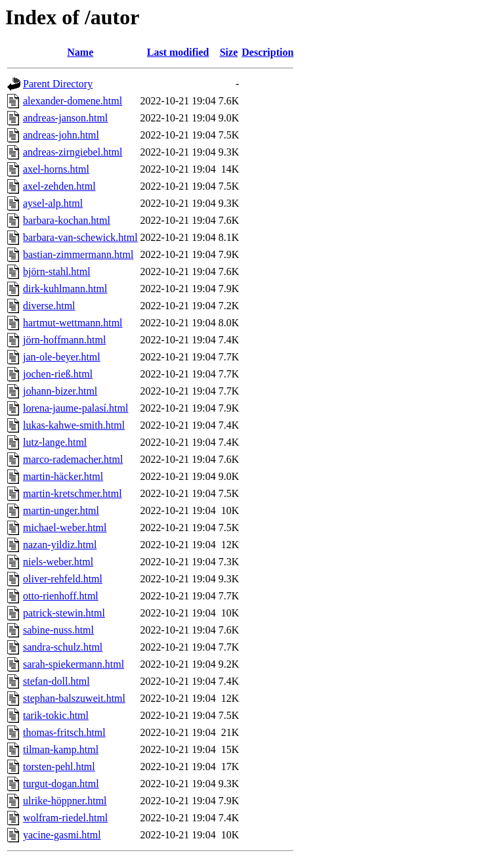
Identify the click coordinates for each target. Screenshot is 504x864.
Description (267, 52)
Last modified (178, 52)
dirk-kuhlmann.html (65, 289)
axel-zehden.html (59, 186)
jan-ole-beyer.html (62, 357)
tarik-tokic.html (56, 715)
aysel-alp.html (53, 203)
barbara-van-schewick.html (80, 237)
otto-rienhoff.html (61, 596)
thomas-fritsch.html (64, 732)
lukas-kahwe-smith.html (74, 425)
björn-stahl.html (57, 271)
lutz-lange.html (55, 442)
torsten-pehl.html (59, 767)
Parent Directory (58, 84)
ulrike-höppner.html (65, 801)
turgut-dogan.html (61, 784)
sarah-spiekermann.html (73, 664)
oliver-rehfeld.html (63, 579)
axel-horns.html (56, 169)
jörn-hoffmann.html (64, 340)
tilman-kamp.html (61, 749)
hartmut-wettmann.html (73, 323)
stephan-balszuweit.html (74, 698)
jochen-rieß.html (58, 374)
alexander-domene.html (73, 101)
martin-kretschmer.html (73, 493)
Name (80, 52)
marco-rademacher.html (73, 459)
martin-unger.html (61, 510)
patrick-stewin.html (64, 613)
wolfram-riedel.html (65, 818)
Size (229, 52)
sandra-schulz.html (63, 647)
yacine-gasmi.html (62, 835)
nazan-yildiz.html (60, 545)
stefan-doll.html (56, 681)
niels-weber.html (58, 562)
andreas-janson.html (65, 118)
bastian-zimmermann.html (78, 254)
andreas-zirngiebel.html (73, 152)
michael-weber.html (65, 528)
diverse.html (49, 306)
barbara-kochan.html (67, 220)
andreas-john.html (61, 135)
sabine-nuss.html (58, 630)
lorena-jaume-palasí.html (75, 408)
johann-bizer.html (60, 391)
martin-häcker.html (63, 476)
